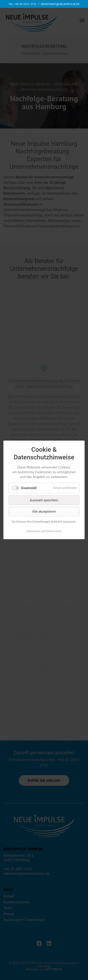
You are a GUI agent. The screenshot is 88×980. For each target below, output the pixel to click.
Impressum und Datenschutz (44, 531)
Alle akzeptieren (44, 512)
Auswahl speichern (44, 500)
